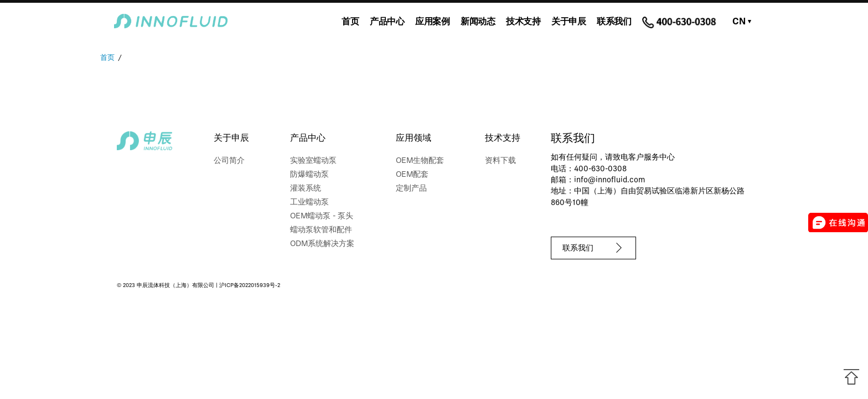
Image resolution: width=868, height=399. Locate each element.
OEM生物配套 (420, 161)
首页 (350, 22)
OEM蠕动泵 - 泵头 (322, 216)
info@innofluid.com (609, 180)
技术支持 (523, 22)
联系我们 (614, 22)
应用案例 (432, 22)
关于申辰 (569, 22)
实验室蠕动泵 (313, 161)
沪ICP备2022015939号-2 (250, 286)
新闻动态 (478, 22)
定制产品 (411, 189)
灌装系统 (306, 189)
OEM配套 (412, 175)
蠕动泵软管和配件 (321, 230)
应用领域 (414, 139)
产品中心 (387, 22)
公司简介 (229, 161)
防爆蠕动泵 (309, 175)
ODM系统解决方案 (322, 244)
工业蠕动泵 (309, 203)
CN (742, 22)
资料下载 (500, 161)
